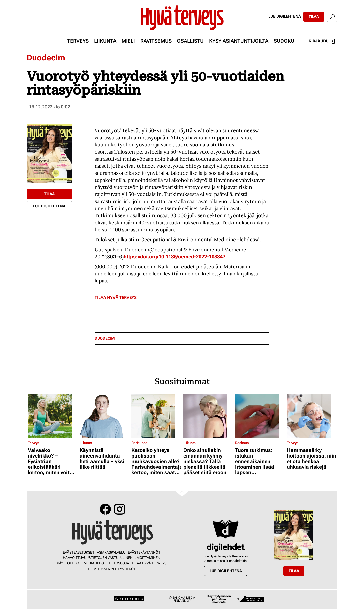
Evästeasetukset (79, 552)
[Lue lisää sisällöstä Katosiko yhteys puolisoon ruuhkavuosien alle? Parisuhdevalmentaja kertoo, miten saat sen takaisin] (156, 416)
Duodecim (46, 58)
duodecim (105, 339)
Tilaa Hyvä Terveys (116, 298)
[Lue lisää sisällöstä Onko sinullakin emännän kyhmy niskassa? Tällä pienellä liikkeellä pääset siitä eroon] (208, 416)
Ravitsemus (156, 41)
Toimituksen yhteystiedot (112, 569)
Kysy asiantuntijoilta (239, 41)
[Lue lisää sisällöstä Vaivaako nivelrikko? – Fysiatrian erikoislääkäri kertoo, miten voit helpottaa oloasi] (52, 416)
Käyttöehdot (69, 563)
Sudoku (284, 41)
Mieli (128, 41)
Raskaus (242, 443)
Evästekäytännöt (144, 552)
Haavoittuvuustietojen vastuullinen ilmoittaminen (112, 558)
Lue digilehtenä (285, 16)
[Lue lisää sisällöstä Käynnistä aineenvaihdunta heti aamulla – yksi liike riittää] (104, 416)
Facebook (105, 509)
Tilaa (314, 17)
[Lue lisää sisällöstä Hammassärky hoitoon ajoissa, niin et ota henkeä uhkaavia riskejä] (312, 416)
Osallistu (190, 41)
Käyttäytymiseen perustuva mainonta (219, 599)
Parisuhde (139, 443)
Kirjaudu (322, 41)
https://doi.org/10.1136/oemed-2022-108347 (175, 257)
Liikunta (105, 41)
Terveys (78, 41)
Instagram (120, 509)
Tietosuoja (119, 563)
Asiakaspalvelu (111, 552)
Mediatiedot (95, 563)
